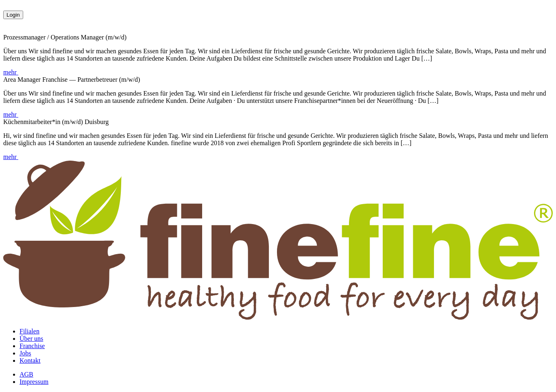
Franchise (32, 346)
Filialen (29, 331)
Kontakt (30, 360)
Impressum (34, 382)
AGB (26, 374)
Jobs (25, 353)
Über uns (31, 339)
